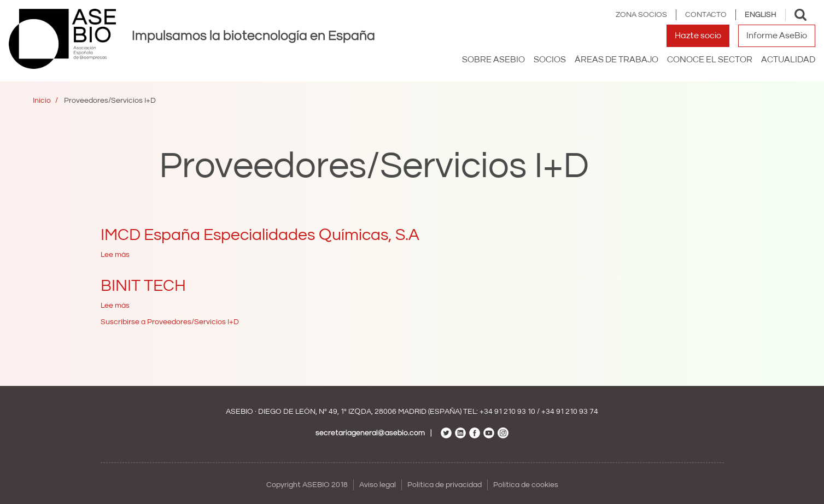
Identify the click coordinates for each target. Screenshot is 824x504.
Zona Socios (641, 15)
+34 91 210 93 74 (570, 412)
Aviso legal (378, 485)
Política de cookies (526, 485)
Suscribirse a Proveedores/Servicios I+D (170, 322)
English (761, 15)
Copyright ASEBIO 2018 (307, 485)
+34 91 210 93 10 (507, 412)
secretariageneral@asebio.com (370, 433)
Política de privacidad (445, 485)
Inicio (42, 101)
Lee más (115, 255)
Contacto (706, 15)
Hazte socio (698, 36)
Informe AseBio (777, 36)
